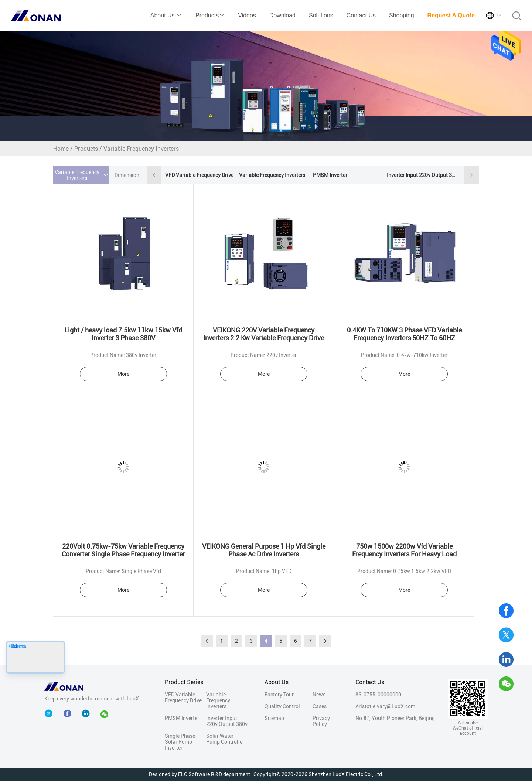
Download (282, 15)
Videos (247, 15)
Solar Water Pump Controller (225, 739)
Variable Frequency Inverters (272, 175)
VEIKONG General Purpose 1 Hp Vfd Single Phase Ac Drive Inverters (264, 550)
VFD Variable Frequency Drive (199, 175)
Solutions (321, 15)
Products (210, 15)
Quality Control (282, 706)
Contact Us (361, 15)
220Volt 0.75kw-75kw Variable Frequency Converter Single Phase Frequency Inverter (123, 550)
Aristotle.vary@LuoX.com (385, 706)
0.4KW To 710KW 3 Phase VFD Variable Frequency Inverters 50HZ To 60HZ (404, 334)
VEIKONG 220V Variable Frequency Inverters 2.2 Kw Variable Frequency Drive (264, 334)
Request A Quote (451, 15)
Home (61, 149)
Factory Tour (279, 695)
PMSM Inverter (330, 175)
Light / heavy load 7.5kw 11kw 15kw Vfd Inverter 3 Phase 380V (123, 334)
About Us (166, 15)
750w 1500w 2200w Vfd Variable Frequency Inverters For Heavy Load (404, 550)
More (123, 374)
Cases (320, 706)
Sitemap (274, 718)
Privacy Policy (321, 721)
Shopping (402, 15)
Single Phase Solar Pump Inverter (180, 742)
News (319, 695)
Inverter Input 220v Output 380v (422, 175)
